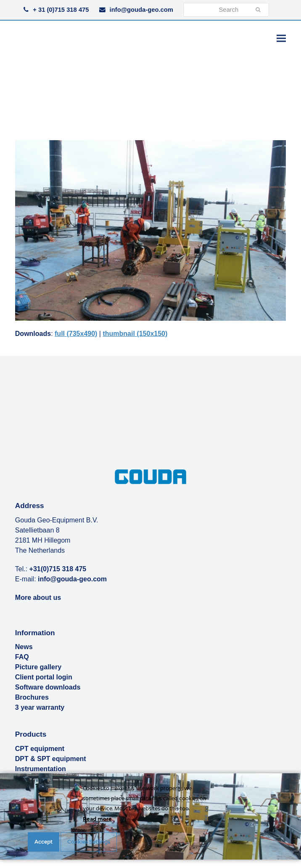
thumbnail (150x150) (135, 334)
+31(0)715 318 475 (58, 569)
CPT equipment (40, 749)
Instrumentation (41, 769)
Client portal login (44, 677)
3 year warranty (40, 707)
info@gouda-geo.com (141, 10)
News (24, 647)
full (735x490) (76, 334)
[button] (281, 38)
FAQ (22, 657)
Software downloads (48, 687)
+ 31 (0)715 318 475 (61, 10)
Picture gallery (38, 667)
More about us (38, 598)
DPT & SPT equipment (51, 759)
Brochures (32, 697)
